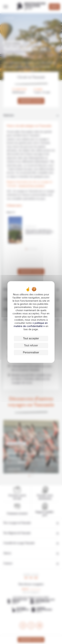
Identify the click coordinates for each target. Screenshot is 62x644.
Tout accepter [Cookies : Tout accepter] (31, 338)
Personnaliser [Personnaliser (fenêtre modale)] (31, 352)
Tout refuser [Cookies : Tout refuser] (31, 345)
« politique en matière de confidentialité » (31, 325)
